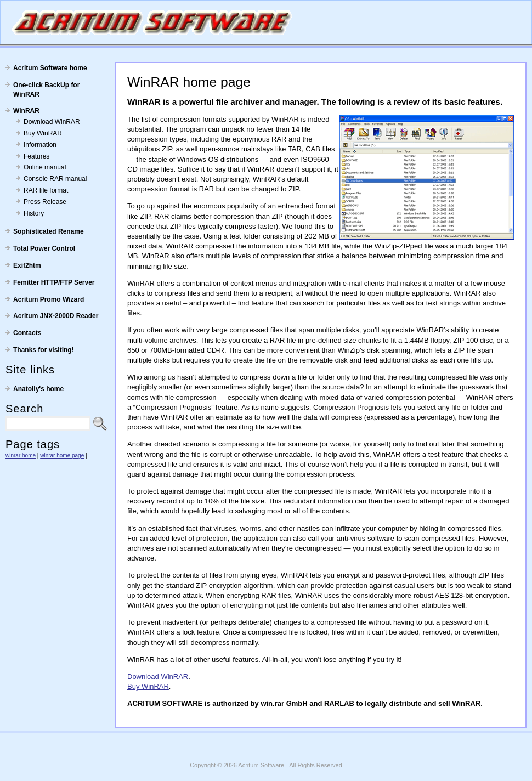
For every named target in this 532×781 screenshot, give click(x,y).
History (34, 213)
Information (40, 145)
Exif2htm (27, 265)
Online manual (45, 167)
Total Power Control (44, 248)
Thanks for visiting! (44, 350)
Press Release (45, 202)
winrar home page (62, 455)
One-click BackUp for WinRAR (46, 90)
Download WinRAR (52, 122)
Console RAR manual (55, 179)
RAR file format (46, 190)
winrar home (21, 455)
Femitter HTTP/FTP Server (54, 282)
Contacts (27, 333)
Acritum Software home (50, 68)
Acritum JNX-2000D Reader (56, 316)
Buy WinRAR (43, 133)
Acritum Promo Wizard (49, 299)
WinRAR (26, 111)
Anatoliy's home (38, 389)
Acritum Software (261, 765)
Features (36, 156)
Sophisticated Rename (49, 231)
